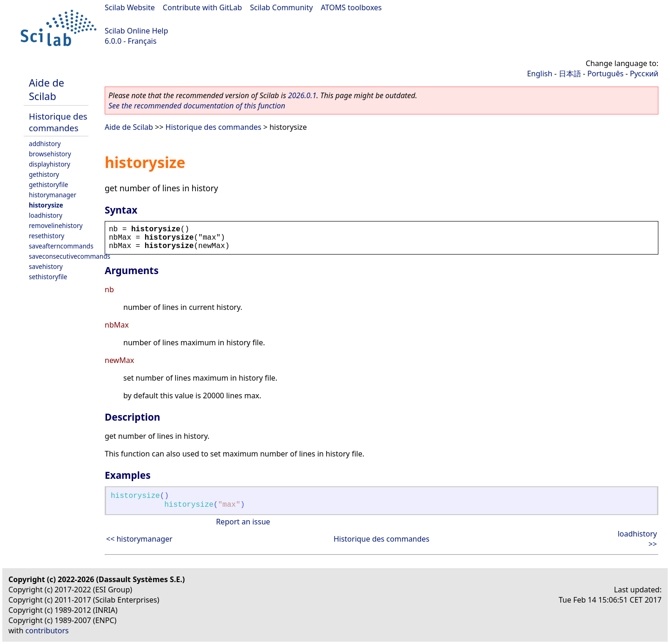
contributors (47, 631)
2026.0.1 (302, 95)
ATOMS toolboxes (352, 7)
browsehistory (50, 154)
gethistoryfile (48, 184)
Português (605, 74)
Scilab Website (130, 7)
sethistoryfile (48, 277)
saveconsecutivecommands (70, 256)
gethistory (44, 174)
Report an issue (243, 522)
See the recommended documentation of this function (197, 106)
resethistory (47, 236)
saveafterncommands (61, 246)
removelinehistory (56, 225)
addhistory (45, 144)
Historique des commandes (58, 122)
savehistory (46, 266)
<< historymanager (139, 539)
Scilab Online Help (136, 31)
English (540, 74)
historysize (46, 205)
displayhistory (50, 164)
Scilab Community (281, 7)
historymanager (53, 195)
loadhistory (46, 215)
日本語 (570, 74)
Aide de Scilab (47, 89)
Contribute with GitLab (202, 7)
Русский (644, 74)
